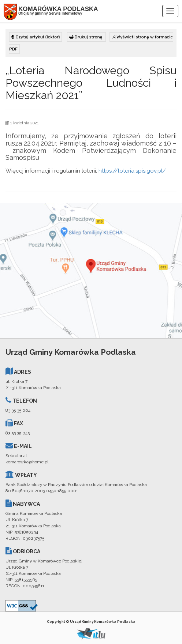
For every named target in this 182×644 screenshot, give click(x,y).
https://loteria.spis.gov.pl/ (132, 171)
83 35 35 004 (18, 410)
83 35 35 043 (18, 433)
